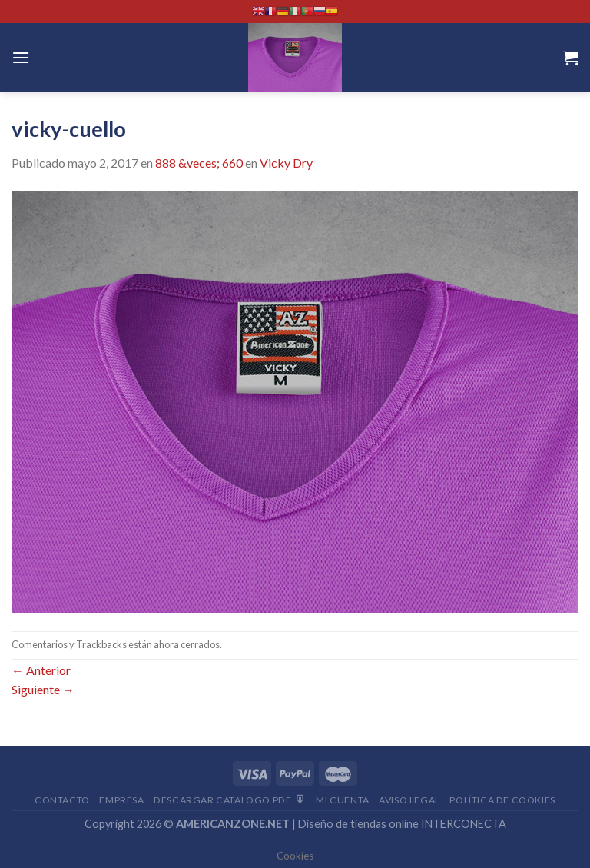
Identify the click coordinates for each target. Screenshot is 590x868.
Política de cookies (502, 800)
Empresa (121, 800)
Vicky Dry (286, 163)
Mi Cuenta (343, 800)
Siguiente (43, 689)
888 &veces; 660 (199, 163)
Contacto (62, 800)
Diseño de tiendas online (358, 824)
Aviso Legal (409, 800)
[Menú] (21, 57)
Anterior (41, 670)
